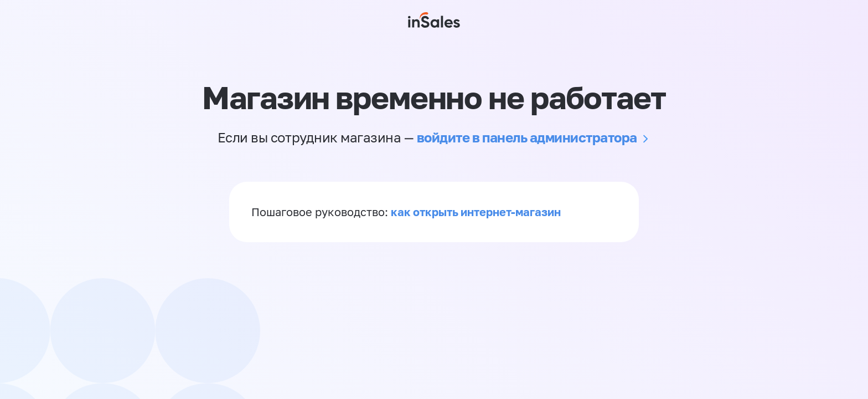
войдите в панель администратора (527, 137)
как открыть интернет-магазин (476, 212)
